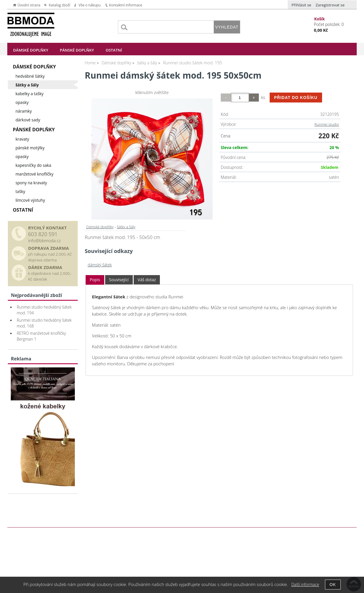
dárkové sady (28, 120)
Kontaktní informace (126, 5)
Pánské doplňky (77, 50)
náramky (24, 111)
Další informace (305, 584)
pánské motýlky (30, 148)
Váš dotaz (147, 280)
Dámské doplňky (31, 50)
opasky (22, 102)
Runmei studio (327, 124)
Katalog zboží (59, 5)
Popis (95, 280)
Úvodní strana (29, 5)
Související (119, 280)
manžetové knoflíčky (34, 174)
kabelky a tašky (29, 94)
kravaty (22, 139)
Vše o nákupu (90, 5)
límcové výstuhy (30, 200)
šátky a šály (126, 227)
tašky (20, 191)
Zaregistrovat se (330, 5)
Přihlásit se (301, 5)
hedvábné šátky (30, 76)
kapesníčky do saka (33, 165)
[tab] (95, 280)
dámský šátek (100, 265)
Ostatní (114, 50)
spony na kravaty (31, 183)
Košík (319, 19)
